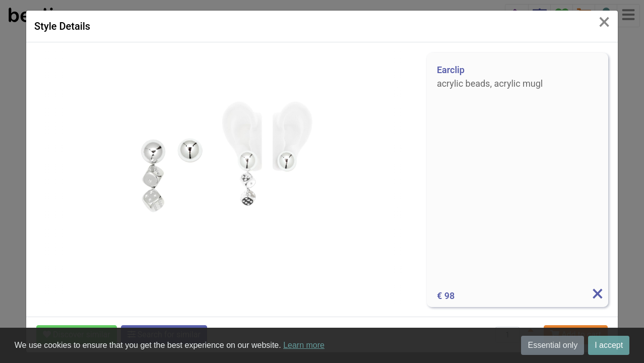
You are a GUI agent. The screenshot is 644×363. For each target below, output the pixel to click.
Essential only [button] (553, 345)
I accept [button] (609, 345)
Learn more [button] (304, 345)
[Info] (597, 296)
